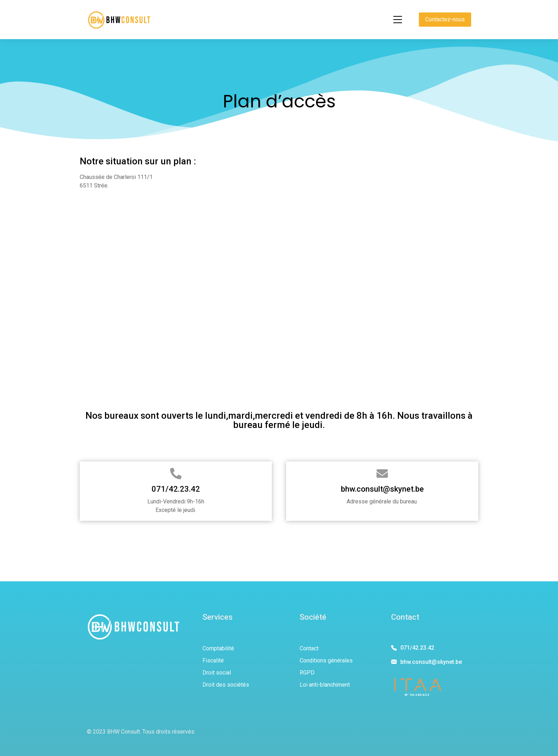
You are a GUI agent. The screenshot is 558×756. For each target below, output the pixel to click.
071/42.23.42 (176, 489)
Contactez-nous (445, 19)
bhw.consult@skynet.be (382, 489)
